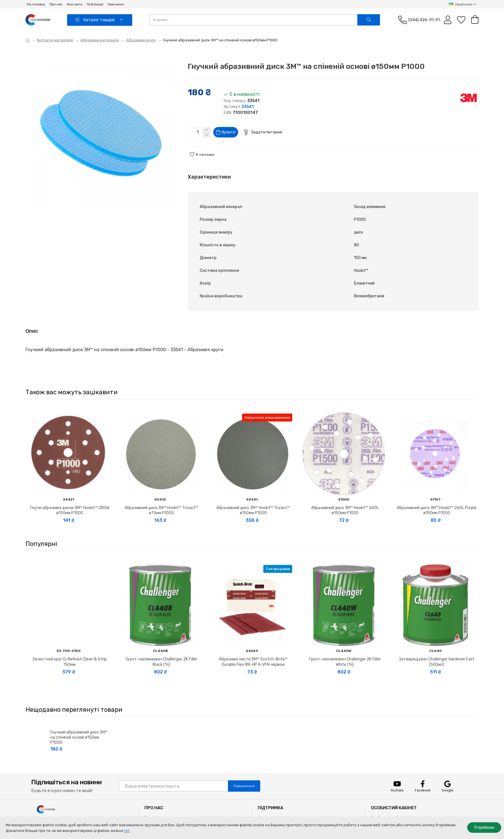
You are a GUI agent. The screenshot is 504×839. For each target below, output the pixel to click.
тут (127, 831)
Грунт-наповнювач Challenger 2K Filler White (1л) (345, 650)
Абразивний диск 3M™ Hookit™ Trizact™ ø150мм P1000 (253, 498)
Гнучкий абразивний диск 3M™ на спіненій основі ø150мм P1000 (79, 725)
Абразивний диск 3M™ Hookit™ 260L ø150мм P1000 (345, 498)
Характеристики (209, 179)
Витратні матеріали (55, 40)
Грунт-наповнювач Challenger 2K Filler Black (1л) (162, 650)
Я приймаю (484, 828)
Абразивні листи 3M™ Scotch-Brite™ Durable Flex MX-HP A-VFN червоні (253, 650)
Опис (32, 326)
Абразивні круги (141, 40)
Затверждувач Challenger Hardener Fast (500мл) (437, 650)
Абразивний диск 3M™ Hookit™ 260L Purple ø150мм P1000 (437, 498)
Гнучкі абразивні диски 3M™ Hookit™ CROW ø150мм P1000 (70, 498)
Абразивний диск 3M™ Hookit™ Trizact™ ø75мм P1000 (161, 498)
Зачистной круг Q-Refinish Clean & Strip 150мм (70, 650)
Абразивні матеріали (100, 40)
